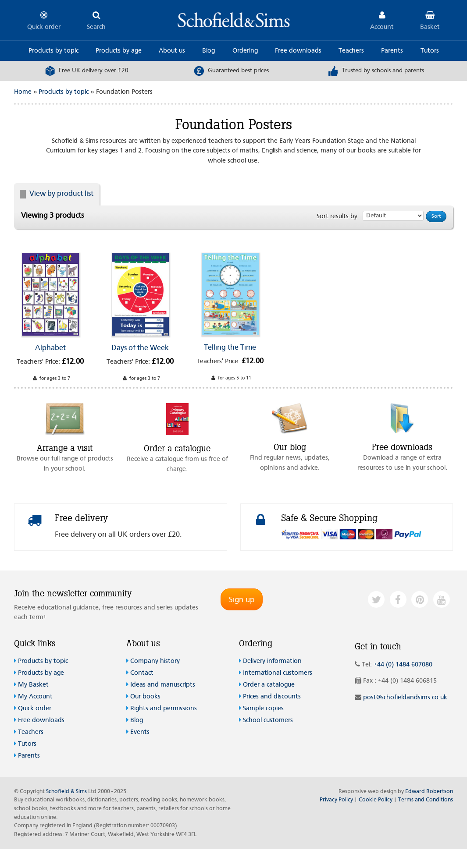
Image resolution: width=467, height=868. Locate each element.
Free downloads (298, 51)
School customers (268, 721)
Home (23, 92)
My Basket (33, 685)
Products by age (119, 51)
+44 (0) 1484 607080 (403, 665)
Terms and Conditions (426, 800)
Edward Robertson (429, 792)
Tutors (430, 51)
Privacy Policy (336, 800)
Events (140, 732)
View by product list (57, 194)
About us (172, 51)
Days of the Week (140, 348)
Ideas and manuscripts (163, 685)
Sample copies (263, 709)
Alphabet (50, 348)
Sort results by (337, 217)
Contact (142, 673)
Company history (155, 661)
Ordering (245, 51)
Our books (145, 697)
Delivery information (272, 661)
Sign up (242, 600)
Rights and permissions (164, 709)
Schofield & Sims (66, 792)
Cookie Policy (376, 800)
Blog (209, 51)
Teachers (351, 51)
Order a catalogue (269, 685)
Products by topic (53, 51)
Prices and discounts (272, 697)
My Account (35, 697)
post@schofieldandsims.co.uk (405, 698)
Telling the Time (230, 348)
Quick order (35, 709)
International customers (278, 673)
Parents (392, 51)
